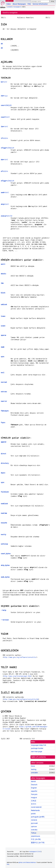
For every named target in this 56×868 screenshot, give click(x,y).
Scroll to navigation (10, 13)
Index (9, 4)
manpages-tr (17, 7)
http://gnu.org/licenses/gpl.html (17, 676)
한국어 (34, 804)
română (34, 820)
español (34, 791)
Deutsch (34, 785)
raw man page (37, 751)
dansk (33, 781)
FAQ (29, 4)
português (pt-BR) (38, 817)
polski (33, 814)
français (34, 794)
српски (34, 827)
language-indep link (39, 745)
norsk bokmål (36, 807)
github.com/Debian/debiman (27, 862)
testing (34, 769)
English (34, 788)
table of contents (39, 757)
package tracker (37, 748)
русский (34, 823)
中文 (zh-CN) (36, 839)
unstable (10, 7)
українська (36, 836)
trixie (33, 766)
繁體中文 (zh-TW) (38, 843)
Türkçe (34, 833)
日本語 (34, 801)
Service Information (40, 4)
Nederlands (35, 810)
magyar (34, 798)
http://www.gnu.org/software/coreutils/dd (21, 699)
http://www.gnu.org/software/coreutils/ (20, 657)
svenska (34, 830)
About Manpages (19, 4)
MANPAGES (9, 1)
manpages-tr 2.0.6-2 (35, 852)
